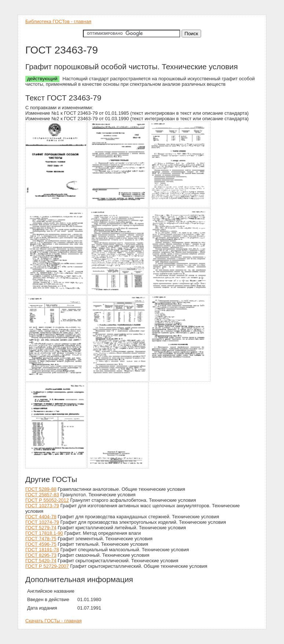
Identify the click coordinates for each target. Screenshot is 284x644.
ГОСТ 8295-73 (41, 555)
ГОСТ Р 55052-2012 (47, 500)
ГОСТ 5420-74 (41, 561)
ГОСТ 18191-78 (42, 550)
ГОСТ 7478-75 (41, 539)
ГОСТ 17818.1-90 (44, 533)
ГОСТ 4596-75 (41, 544)
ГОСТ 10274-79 (42, 522)
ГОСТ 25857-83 (42, 495)
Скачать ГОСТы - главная (54, 621)
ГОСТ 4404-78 (41, 517)
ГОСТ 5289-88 (41, 489)
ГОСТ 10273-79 (42, 506)
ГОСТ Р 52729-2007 (47, 566)
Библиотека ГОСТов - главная (58, 21)
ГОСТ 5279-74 (41, 528)
